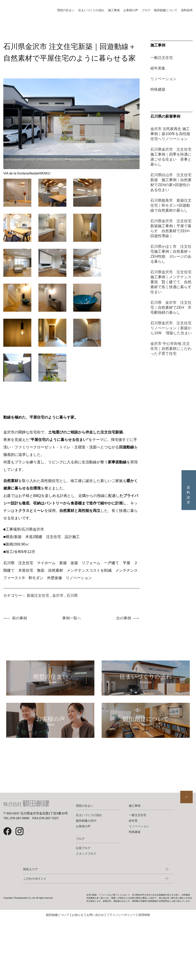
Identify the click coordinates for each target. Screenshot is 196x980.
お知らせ (78, 930)
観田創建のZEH (86, 835)
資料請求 (187, 10)
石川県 (72, 596)
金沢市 (58, 596)
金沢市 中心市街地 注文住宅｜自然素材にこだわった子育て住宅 (171, 349)
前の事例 (19, 618)
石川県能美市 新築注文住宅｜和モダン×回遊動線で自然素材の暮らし (171, 205)
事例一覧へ (72, 618)
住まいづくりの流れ (91, 10)
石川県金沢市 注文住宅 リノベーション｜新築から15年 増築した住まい (173, 328)
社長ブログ (83, 863)
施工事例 (114, 10)
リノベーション (163, 79)
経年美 (133, 835)
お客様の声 (131, 10)
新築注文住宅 (38, 596)
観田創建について (166, 10)
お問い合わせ (95, 930)
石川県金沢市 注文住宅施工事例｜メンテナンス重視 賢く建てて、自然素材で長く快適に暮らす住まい (171, 282)
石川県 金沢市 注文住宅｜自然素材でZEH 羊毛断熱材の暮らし (171, 308)
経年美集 (158, 68)
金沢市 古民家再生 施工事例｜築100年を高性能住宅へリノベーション (170, 134)
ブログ (146, 10)
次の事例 (124, 618)
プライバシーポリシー (121, 930)
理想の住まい (66, 10)
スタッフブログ (86, 868)
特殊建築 (158, 89)
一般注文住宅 (162, 58)
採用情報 (144, 930)
